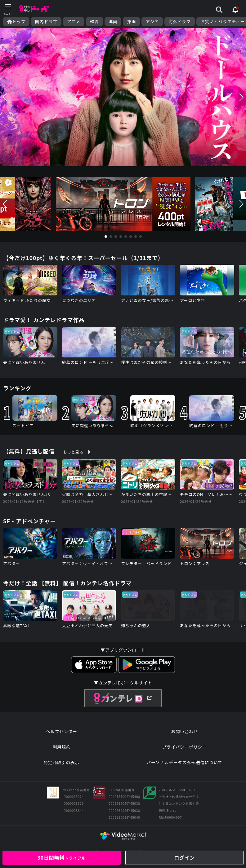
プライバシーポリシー (185, 747)
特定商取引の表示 (62, 762)
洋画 (113, 22)
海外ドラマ (180, 22)
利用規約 (61, 747)
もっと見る (74, 452)
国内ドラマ (46, 22)
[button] (5, 97)
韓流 (94, 22)
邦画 (131, 22)
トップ (16, 22)
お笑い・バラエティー (223, 22)
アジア (152, 22)
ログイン (184, 857)
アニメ (74, 22)
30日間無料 (61, 857)
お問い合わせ (185, 731)
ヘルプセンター (62, 731)
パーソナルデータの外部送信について (185, 762)
